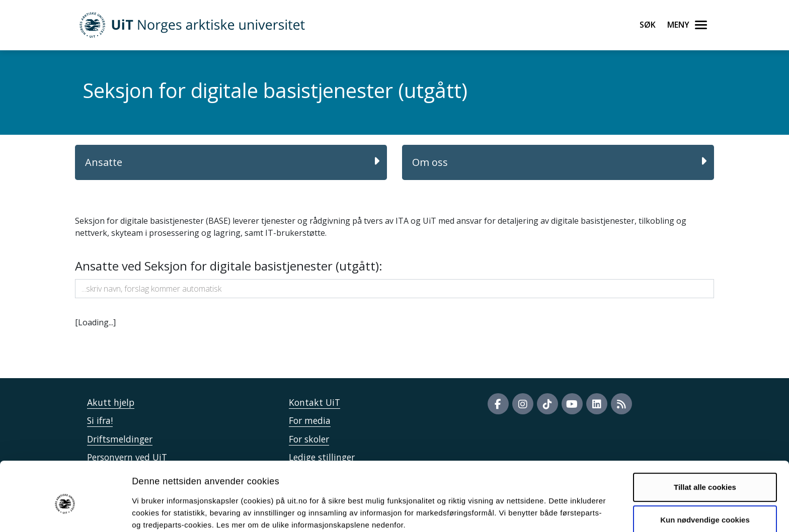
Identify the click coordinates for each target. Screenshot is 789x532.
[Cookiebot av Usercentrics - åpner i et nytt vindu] (65, 512)
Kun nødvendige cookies (705, 474)
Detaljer (536, 512)
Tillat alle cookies (705, 442)
